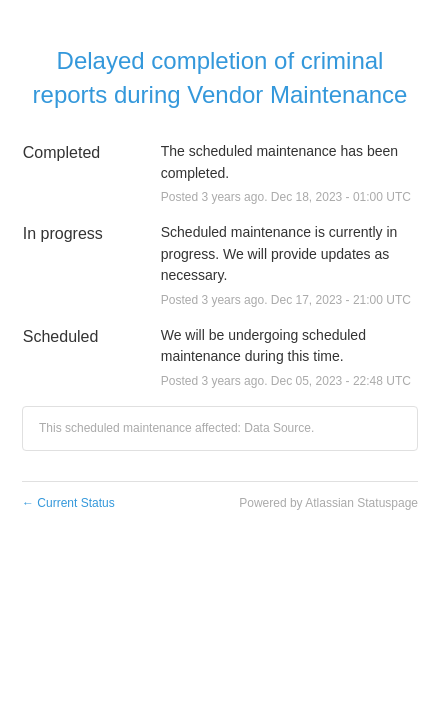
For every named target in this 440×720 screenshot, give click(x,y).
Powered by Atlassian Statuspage (328, 503)
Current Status (68, 503)
